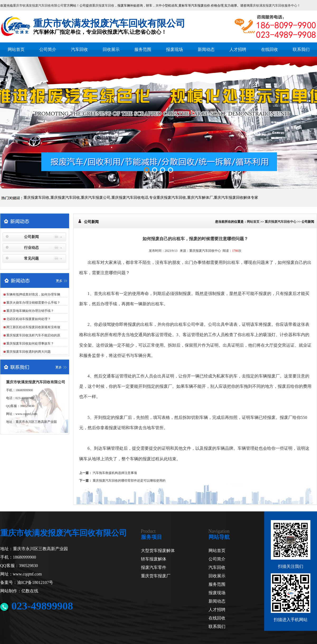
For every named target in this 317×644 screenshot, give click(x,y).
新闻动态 (206, 49)
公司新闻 (31, 237)
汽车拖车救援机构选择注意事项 (115, 473)
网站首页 (16, 49)
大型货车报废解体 (158, 551)
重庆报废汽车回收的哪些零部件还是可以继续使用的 (129, 481)
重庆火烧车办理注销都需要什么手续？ (33, 303)
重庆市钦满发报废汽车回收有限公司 (38, 6)
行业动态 (31, 248)
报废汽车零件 (154, 567)
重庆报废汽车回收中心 (281, 222)
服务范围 (143, 49)
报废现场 (174, 49)
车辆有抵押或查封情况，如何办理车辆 (33, 294)
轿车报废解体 (154, 559)
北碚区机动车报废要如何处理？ (29, 319)
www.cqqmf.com (27, 414)
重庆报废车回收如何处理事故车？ (30, 343)
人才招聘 (238, 49)
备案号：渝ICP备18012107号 (27, 582)
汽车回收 (79, 49)
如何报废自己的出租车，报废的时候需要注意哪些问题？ (195, 239)
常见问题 (31, 258)
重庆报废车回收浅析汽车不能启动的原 (33, 335)
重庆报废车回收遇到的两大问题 (29, 352)
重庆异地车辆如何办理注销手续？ (30, 311)
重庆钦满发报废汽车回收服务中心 (273, 6)
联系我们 (301, 49)
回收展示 (111, 49)
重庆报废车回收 (103, 6)
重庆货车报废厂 (156, 576)
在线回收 (269, 49)
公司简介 (48, 49)
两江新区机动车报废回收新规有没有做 (33, 327)
